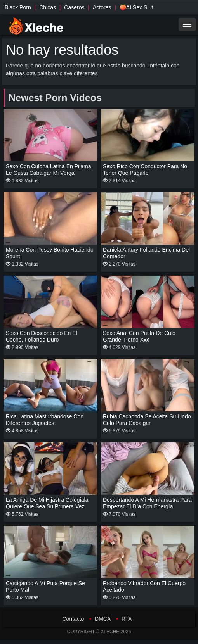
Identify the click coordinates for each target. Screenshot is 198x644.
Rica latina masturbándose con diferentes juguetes (45, 420)
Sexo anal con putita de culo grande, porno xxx (139, 336)
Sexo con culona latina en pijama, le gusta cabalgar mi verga (49, 170)
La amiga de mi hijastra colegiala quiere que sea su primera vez (47, 503)
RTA (127, 619)
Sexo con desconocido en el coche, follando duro (42, 336)
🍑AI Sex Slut (136, 7)
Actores (102, 7)
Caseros (74, 7)
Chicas (48, 7)
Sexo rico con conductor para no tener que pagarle (145, 170)
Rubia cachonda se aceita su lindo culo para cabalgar (147, 420)
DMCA (103, 619)
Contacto (73, 619)
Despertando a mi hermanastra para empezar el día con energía (147, 503)
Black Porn (18, 7)
